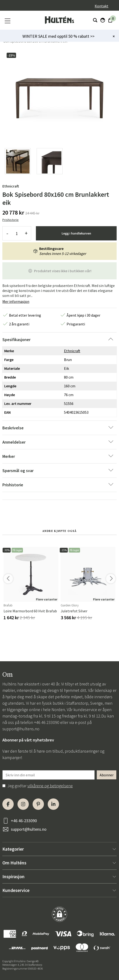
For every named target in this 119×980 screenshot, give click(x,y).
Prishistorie (11, 220)
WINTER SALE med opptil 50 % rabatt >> (58, 36)
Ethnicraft (11, 186)
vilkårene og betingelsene (50, 786)
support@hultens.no (21, 729)
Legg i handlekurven (76, 233)
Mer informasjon (16, 301)
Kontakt (102, 6)
